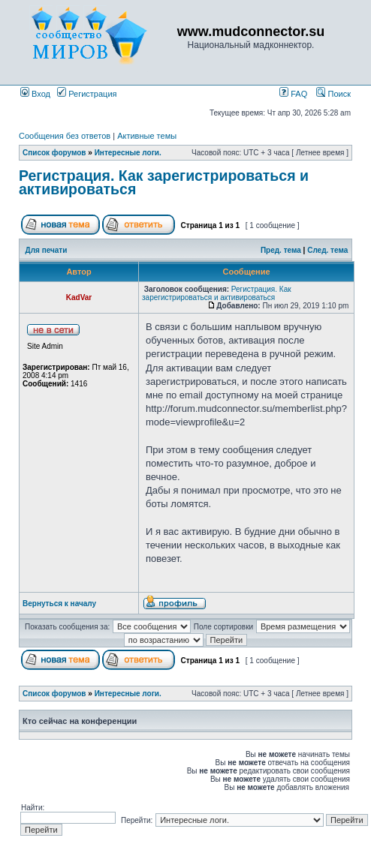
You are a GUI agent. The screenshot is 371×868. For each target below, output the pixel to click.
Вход (35, 94)
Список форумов (54, 153)
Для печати (47, 250)
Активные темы (147, 136)
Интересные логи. (128, 153)
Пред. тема (281, 250)
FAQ (293, 94)
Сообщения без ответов (65, 136)
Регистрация (87, 94)
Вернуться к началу (59, 604)
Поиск (333, 94)
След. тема (327, 250)
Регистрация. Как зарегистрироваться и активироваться (164, 182)
